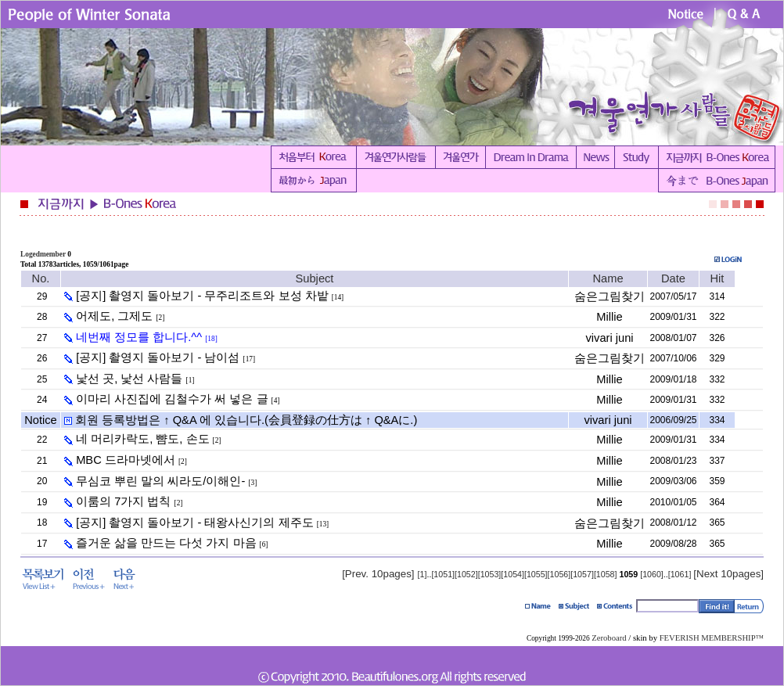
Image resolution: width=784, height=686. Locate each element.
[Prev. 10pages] (378, 574)
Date (673, 278)
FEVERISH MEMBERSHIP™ (712, 638)
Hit (717, 278)
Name (608, 278)
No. (41, 278)
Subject (315, 278)
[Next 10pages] (728, 574)
